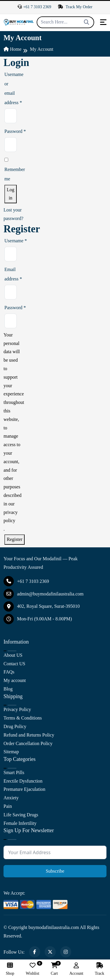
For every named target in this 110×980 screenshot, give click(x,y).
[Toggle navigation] (103, 22)
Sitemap (11, 752)
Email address (8, 275)
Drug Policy (15, 726)
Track (99, 969)
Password (6, 132)
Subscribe (55, 871)
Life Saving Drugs (21, 815)
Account (76, 969)
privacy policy (11, 517)
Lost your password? (13, 214)
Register (15, 539)
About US (13, 655)
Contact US (14, 664)
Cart (54, 969)
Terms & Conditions (23, 718)
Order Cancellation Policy (28, 743)
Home (12, 49)
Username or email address (6, 90)
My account (15, 680)
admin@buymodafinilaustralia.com (44, 594)
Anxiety (11, 798)
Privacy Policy (17, 709)
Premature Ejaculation (24, 789)
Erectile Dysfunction (23, 781)
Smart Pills (14, 772)
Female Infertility (20, 823)
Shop (10, 969)
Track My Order (75, 7)
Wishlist (33, 969)
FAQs (9, 672)
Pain (8, 806)
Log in (11, 194)
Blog (8, 689)
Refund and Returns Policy (29, 735)
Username (8, 242)
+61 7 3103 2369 (34, 7)
